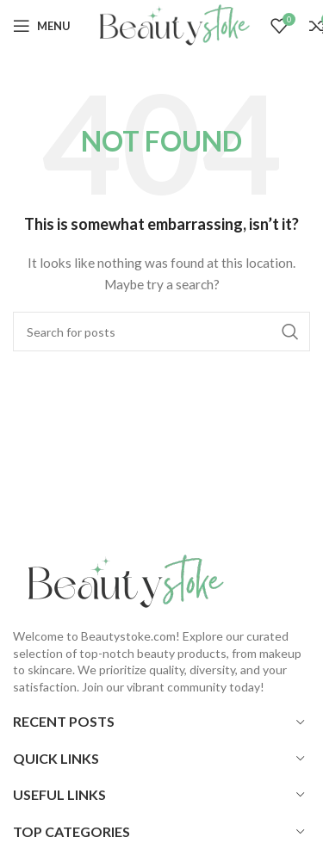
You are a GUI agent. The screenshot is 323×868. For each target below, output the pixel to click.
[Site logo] (171, 25)
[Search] (161, 332)
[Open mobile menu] (42, 26)
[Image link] (121, 581)
